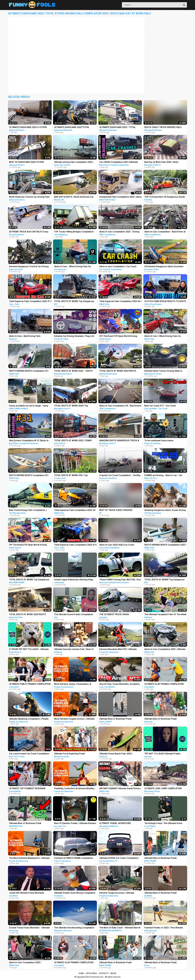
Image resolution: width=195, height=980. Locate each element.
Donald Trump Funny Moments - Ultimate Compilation (29, 928)
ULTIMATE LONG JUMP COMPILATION (163, 788)
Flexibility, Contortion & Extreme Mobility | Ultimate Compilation (75, 789)
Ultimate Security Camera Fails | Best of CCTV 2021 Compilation (74, 649)
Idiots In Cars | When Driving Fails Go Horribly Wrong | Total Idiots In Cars (163, 336)
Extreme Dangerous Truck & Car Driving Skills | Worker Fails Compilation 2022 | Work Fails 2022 (29, 267)
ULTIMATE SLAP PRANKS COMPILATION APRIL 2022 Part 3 (164, 684)
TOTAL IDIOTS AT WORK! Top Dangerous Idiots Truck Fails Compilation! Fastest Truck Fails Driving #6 (29, 580)
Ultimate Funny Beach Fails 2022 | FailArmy (116, 754)
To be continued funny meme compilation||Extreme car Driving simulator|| (161, 441)
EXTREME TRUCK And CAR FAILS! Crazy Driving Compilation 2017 (29, 232)
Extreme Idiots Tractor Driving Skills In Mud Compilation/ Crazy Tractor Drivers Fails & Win (164, 371)
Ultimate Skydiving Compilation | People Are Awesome (29, 719)
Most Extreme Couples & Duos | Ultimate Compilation (74, 719)
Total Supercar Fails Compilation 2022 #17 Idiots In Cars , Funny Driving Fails (30, 302)
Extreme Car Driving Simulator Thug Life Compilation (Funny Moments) (74, 336)
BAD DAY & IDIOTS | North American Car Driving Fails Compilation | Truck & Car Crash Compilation (74, 197)
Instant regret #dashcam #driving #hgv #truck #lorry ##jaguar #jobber (74, 580)
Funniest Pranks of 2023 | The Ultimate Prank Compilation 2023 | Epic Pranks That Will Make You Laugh (165, 928)
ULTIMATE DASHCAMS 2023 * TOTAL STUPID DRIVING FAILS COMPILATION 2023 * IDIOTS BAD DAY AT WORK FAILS (119, 128)
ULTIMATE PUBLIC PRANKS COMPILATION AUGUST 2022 (30, 684)
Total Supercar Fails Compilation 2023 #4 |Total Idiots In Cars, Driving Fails (75, 510)
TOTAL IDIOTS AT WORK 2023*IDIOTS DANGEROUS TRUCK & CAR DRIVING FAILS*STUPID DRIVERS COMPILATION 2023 (118, 371)
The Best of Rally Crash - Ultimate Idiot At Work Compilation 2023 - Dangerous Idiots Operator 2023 (120, 928)
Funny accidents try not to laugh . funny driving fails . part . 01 (29, 406)
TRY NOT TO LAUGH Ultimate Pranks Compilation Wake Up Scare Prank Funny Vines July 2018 (165, 754)
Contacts (104, 973)
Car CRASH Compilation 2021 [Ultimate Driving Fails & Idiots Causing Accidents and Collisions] (119, 162)
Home (81, 973)
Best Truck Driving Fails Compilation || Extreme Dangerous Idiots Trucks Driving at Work (29, 510)
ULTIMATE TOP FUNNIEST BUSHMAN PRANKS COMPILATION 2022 (27, 789)
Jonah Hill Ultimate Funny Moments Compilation (27, 893)
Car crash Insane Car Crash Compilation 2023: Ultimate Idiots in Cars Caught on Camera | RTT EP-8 (29, 754)
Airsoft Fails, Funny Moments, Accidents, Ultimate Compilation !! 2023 (120, 684)
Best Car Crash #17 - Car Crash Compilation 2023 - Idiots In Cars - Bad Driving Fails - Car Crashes (163, 406)
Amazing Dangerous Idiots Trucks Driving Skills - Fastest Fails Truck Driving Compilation (165, 510)
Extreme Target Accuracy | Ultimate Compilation (117, 893)
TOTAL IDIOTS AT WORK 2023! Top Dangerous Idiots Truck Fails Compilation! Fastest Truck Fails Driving (75, 406)
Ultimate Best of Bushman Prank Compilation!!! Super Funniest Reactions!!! (120, 963)
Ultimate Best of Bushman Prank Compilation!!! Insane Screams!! (25, 824)
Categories (91, 973)
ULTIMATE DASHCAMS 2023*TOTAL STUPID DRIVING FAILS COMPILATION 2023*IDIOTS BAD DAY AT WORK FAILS (73, 128)
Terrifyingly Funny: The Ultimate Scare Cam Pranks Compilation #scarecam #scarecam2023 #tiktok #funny (163, 824)
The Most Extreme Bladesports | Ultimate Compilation (29, 858)
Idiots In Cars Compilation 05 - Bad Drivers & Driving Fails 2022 (120, 406)
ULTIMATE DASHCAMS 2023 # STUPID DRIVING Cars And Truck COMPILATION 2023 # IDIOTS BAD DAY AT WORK (28, 128)
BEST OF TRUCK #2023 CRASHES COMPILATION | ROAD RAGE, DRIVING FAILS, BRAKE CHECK (118, 510)
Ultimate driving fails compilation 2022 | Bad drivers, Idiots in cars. (74, 162)
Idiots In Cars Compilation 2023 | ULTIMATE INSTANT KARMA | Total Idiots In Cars (30, 963)
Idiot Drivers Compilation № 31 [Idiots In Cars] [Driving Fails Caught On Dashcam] (29, 441)
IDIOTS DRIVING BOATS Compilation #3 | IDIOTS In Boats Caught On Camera (29, 371)
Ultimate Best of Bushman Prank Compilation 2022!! (160, 719)
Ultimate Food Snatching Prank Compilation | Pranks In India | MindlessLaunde (69, 754)
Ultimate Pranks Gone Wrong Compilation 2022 (75, 893)
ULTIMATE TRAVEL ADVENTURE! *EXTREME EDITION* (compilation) (116, 824)
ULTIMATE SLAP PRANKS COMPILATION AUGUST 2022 (74, 963)
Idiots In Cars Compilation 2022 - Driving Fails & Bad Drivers (119, 232)
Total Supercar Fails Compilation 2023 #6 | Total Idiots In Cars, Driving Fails (120, 302)
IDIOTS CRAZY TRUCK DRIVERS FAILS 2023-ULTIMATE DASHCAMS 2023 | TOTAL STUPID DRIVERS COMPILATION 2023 (165, 128)
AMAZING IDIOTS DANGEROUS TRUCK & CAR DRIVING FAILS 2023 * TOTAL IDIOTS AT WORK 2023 (120, 441)
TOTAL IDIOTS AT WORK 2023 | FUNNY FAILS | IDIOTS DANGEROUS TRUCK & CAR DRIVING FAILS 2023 (75, 441)
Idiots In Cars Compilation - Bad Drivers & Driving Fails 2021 (165, 232)
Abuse (113, 973)
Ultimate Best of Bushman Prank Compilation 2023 (160, 963)
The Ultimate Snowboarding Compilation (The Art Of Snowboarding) (74, 928)
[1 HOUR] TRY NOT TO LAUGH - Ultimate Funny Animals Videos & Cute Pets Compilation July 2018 (29, 649)
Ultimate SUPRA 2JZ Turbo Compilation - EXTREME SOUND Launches (120, 858)
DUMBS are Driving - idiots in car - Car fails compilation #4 (163, 476)
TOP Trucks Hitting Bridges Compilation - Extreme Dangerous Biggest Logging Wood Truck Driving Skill (74, 232)
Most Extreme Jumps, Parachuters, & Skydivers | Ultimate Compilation (73, 684)
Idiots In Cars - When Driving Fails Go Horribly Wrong (73, 267)
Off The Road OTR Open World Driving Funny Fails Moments (28, 545)
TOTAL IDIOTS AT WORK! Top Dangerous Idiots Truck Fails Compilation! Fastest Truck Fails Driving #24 (164, 580)
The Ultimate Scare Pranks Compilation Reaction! (74, 615)
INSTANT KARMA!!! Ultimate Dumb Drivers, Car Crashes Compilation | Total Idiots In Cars (120, 789)
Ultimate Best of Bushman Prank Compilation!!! (115, 719)
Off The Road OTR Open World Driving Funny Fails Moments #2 (118, 336)
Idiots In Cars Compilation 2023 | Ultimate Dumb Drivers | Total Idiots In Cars (165, 649)
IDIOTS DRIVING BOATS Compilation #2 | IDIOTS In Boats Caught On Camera (29, 476)
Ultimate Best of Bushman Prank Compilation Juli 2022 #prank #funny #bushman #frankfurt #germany (163, 893)
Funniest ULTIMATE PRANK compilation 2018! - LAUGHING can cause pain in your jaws (74, 858)
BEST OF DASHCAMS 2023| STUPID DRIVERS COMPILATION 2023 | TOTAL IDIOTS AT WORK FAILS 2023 (28, 162)
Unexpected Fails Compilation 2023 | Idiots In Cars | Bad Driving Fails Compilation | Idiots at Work (120, 197)
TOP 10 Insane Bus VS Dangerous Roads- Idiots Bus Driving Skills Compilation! (165, 197)
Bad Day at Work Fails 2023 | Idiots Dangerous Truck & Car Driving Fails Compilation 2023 (162, 162)
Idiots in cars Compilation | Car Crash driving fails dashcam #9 (118, 267)
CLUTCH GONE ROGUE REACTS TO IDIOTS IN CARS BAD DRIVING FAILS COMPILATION (166, 302)
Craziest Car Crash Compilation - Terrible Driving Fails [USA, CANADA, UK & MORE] (120, 476)
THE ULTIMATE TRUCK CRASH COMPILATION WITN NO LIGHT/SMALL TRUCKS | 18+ (118, 615)
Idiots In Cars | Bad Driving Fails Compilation (25, 336)
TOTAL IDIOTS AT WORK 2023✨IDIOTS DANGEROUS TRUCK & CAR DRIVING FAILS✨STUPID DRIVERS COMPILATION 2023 (74, 371)
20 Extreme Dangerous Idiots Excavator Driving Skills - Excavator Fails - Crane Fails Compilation (164, 267)
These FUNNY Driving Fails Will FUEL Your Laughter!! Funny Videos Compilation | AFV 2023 (120, 580)
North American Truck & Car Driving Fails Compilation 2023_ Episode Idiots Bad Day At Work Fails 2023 (30, 197)
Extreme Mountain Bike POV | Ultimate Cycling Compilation (118, 649)
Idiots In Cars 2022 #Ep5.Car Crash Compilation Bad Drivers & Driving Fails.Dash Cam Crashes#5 (117, 545)
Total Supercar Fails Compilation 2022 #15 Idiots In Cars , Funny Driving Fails (75, 545)
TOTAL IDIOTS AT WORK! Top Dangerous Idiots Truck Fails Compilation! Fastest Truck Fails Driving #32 (74, 302)
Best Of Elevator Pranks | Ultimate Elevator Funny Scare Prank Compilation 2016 (75, 824)
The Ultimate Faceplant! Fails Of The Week (165, 614)
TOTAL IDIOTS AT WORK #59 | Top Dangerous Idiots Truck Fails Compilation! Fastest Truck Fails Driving (75, 476)
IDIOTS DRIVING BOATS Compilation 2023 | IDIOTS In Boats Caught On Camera (165, 545)
